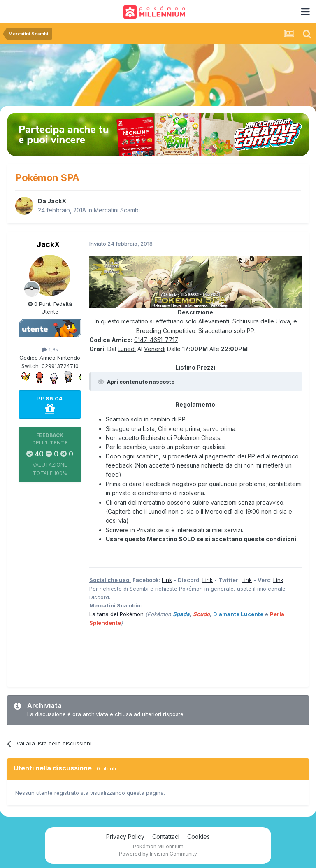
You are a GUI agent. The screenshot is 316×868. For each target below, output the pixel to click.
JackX (57, 201)
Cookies (199, 837)
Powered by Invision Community (158, 854)
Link (167, 580)
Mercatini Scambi (117, 210)
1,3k (50, 349)
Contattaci (166, 837)
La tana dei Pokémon (116, 614)
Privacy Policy (125, 837)
